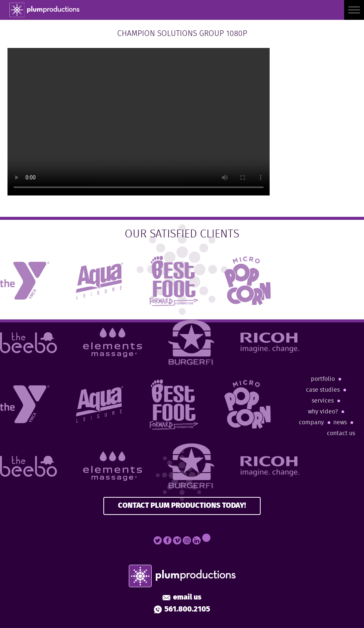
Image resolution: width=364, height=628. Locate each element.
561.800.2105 (182, 610)
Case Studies (323, 390)
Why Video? (323, 412)
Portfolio (323, 379)
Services (323, 401)
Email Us (182, 598)
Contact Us (341, 433)
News (340, 423)
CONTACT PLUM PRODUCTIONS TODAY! (182, 506)
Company (311, 423)
